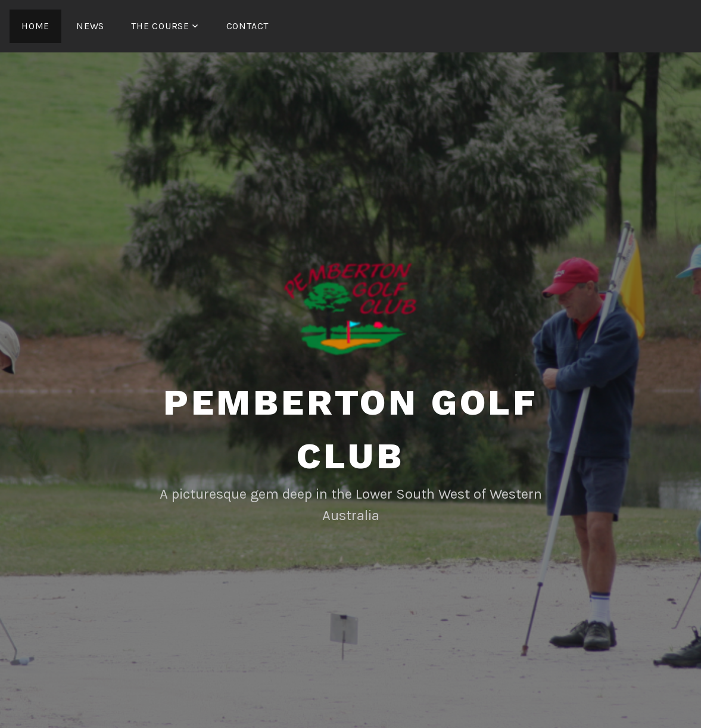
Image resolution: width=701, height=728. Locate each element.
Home (35, 26)
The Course (160, 26)
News (90, 26)
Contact (248, 26)
